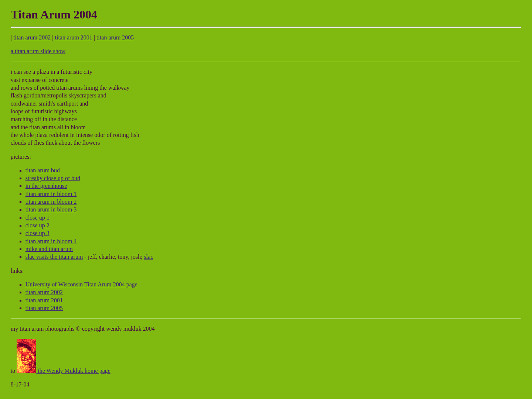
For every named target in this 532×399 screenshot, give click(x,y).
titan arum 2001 (74, 37)
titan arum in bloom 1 (51, 194)
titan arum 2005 (115, 37)
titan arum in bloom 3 (51, 209)
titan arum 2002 (32, 37)
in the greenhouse (46, 186)
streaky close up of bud (53, 178)
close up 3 (37, 233)
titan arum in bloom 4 (51, 241)
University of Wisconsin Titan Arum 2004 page (81, 284)
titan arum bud (43, 170)
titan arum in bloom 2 (51, 202)
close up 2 (37, 225)
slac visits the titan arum (54, 257)
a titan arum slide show (38, 51)
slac (149, 257)
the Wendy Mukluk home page (64, 371)
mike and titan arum (49, 249)
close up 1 (37, 218)
